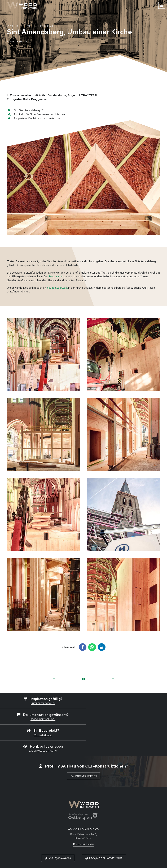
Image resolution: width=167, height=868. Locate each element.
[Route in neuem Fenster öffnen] (83, 813)
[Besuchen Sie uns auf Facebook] (72, 842)
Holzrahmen (56, 276)
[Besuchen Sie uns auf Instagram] (95, 842)
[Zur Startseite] (22, 5)
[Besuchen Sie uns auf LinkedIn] (83, 842)
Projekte (14, 26)
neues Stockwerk (57, 288)
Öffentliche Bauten (43, 26)
